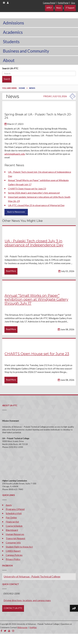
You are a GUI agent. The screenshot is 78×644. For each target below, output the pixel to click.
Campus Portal (49, 3)
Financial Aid (12, 522)
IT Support (70, 8)
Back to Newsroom (16, 212)
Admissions (13, 23)
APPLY (49, 8)
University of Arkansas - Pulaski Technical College (32, 577)
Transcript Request (15, 538)
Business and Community (26, 51)
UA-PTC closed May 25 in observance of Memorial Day (36, 205)
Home (22, 88)
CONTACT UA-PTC (13, 608)
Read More (11, 271)
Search (7, 79)
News (59, 8)
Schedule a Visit (14, 513)
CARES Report (13, 551)
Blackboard (12, 530)
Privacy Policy (13, 559)
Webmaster (22, 627)
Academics (13, 32)
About (9, 60)
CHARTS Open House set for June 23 (27, 189)
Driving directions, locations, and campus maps (27, 600)
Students (11, 42)
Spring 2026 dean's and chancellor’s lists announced (34, 193)
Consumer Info (13, 542)
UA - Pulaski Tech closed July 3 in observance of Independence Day (34, 243)
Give (73, 3)
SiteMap (33, 627)
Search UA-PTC (10, 68)
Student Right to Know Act (19, 547)
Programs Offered (15, 509)
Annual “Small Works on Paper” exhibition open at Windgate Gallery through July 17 (36, 299)
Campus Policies (14, 555)
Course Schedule (14, 526)
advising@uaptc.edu (15, 154)
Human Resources (15, 534)
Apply (9, 505)
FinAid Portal (63, 3)
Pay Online (11, 517)
